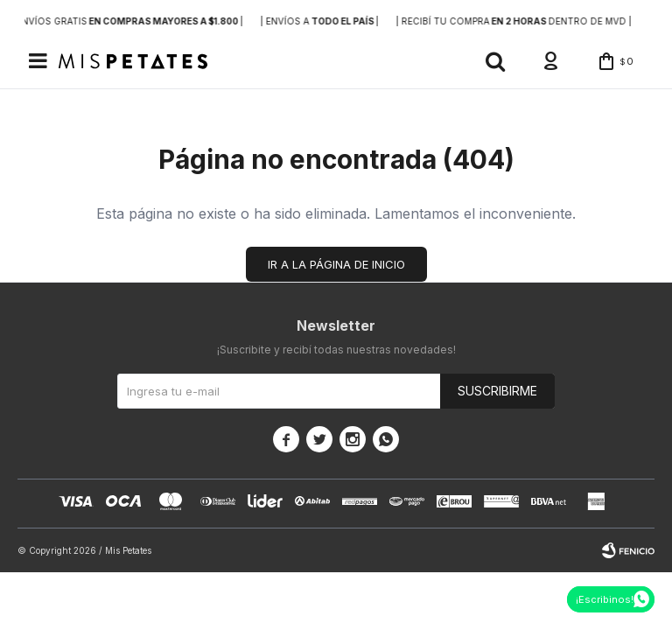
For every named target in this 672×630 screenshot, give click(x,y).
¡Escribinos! (605, 599)
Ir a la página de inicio (336, 266)
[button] (487, 62)
